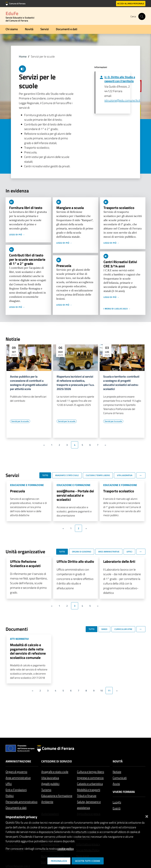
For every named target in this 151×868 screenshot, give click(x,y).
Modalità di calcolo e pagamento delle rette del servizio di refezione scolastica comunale (28, 651)
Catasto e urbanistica (90, 784)
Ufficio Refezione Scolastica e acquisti (25, 564)
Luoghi (117, 802)
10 (101, 691)
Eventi (117, 808)
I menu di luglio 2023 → (117, 309)
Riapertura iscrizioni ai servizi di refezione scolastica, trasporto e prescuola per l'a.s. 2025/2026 (75, 383)
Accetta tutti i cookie (88, 861)
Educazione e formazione (57, 796)
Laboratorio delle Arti (119, 561)
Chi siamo (12, 29)
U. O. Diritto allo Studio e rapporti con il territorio (120, 79)
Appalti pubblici (50, 784)
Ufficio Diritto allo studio (75, 561)
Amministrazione (18, 761)
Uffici (9, 784)
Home (23, 56)
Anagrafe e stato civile (55, 772)
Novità (29, 29)
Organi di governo (16, 772)
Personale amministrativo (22, 802)
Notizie (117, 772)
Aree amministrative (18, 778)
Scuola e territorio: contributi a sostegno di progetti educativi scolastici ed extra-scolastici (121, 383)
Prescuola (64, 266)
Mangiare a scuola (70, 208)
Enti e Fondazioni (16, 790)
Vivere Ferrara (124, 792)
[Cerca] (142, 16)
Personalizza (59, 861)
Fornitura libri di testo (26, 208)
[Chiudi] (147, 816)
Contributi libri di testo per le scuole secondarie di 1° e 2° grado (27, 259)
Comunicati (120, 778)
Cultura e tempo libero (91, 772)
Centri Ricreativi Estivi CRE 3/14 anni (120, 264)
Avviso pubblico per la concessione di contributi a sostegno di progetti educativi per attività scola (29, 383)
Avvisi (116, 784)
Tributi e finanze (87, 796)
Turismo (46, 790)
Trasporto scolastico (119, 208)
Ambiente (47, 802)
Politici (10, 796)
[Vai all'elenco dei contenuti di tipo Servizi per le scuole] (20, 421)
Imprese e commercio (90, 778)
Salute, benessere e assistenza (89, 805)
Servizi (45, 29)
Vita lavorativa (50, 778)
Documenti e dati (67, 29)
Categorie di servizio (57, 761)
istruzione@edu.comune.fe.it (122, 100)
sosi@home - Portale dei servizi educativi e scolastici (75, 495)
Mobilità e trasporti (89, 790)
